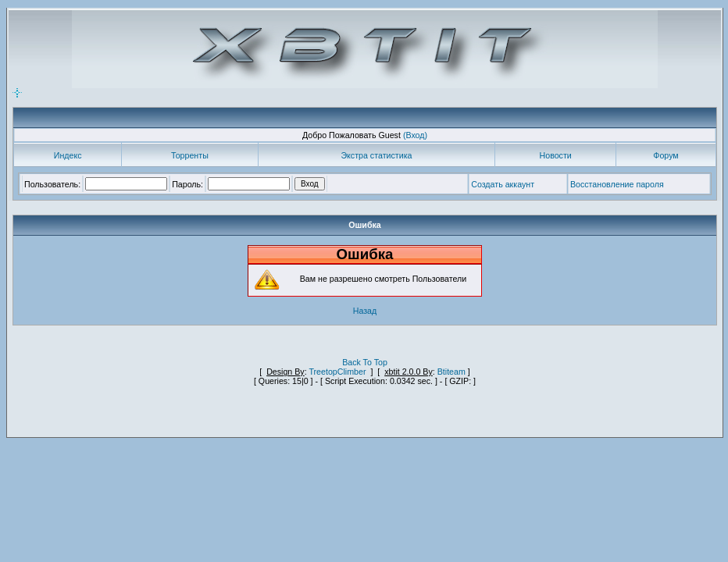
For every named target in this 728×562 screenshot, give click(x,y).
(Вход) (415, 135)
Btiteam (451, 372)
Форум (666, 155)
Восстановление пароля (617, 184)
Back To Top (365, 362)
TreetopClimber (337, 372)
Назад (365, 311)
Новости (556, 155)
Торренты (190, 155)
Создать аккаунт (503, 184)
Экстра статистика (376, 155)
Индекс (68, 155)
